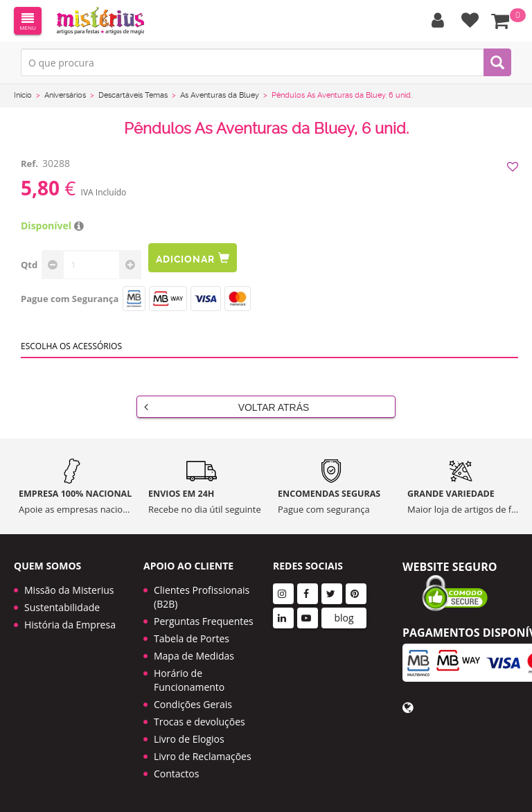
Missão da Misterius (69, 590)
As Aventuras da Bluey (220, 95)
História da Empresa (70, 625)
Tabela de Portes (192, 638)
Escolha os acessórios (71, 346)
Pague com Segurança (70, 299)
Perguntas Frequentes (204, 621)
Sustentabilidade (62, 607)
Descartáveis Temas (133, 95)
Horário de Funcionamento (189, 680)
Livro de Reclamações (203, 756)
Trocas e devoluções (199, 722)
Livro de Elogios (189, 739)
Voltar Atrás (227, 407)
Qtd (29, 265)
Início (23, 95)
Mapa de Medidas (194, 656)
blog (344, 618)
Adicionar (193, 258)
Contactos (176, 774)
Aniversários (65, 95)
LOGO (100, 21)
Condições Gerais (193, 704)
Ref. (29, 164)
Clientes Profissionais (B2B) (202, 597)
